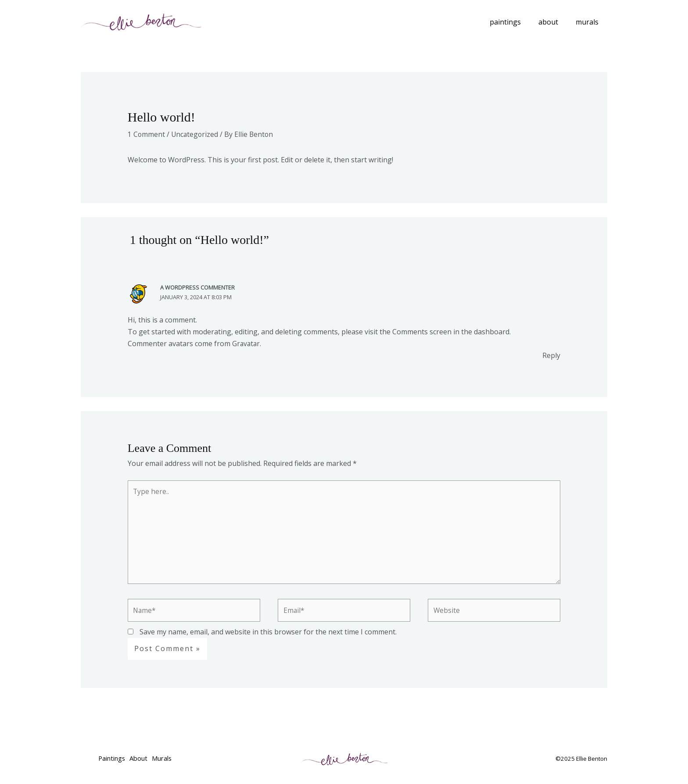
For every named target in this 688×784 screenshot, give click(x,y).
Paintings (514, 22)
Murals (589, 22)
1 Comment (147, 134)
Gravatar (247, 344)
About (554, 22)
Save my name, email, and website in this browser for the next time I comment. (268, 635)
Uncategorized (196, 134)
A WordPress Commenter (197, 287)
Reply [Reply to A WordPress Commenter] (551, 355)
